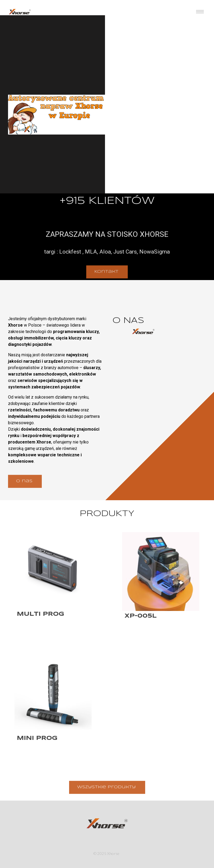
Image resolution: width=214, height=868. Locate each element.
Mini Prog (37, 738)
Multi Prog (41, 614)
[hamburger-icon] (200, 12)
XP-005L (141, 616)
